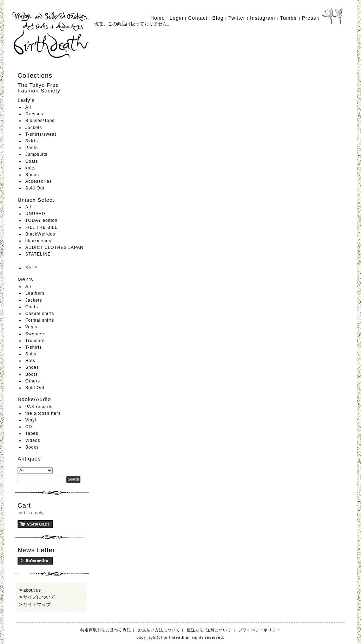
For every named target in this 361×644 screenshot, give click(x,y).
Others (33, 381)
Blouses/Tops (40, 121)
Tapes (32, 433)
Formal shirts (40, 320)
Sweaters (35, 334)
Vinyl (31, 420)
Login (176, 18)
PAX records (39, 407)
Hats (30, 361)
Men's (25, 279)
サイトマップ (37, 604)
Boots (32, 374)
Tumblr (288, 18)
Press (309, 18)
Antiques (29, 459)
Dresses (34, 114)
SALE (31, 268)
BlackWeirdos (40, 234)
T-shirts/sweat (41, 134)
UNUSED (35, 214)
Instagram (262, 18)
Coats (32, 161)
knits (31, 168)
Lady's (26, 100)
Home (157, 18)
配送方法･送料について (209, 630)
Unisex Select (36, 200)
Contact (198, 18)
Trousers (35, 341)
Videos (33, 440)
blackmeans (38, 241)
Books (32, 447)
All (28, 107)
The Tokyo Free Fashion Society (39, 88)
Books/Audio (34, 399)
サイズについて (39, 597)
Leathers (35, 293)
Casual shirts (40, 314)
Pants (32, 148)
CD (29, 427)
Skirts (32, 141)
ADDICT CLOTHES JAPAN (54, 247)
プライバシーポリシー (260, 630)
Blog (218, 18)
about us (32, 590)
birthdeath (51, 35)
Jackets (34, 128)
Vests (31, 327)
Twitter (237, 18)
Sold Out (35, 188)
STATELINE (38, 254)
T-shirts (34, 347)
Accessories (39, 181)
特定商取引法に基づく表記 (106, 630)
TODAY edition (41, 220)
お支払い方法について (159, 630)
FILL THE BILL (41, 227)
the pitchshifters (43, 413)
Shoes (32, 175)
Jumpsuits (36, 154)
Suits (31, 354)
